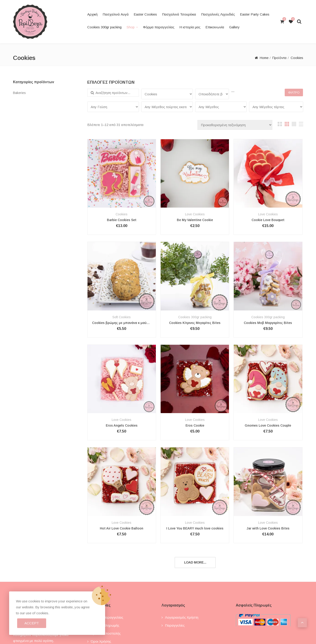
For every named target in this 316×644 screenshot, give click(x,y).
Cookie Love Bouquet (268, 220)
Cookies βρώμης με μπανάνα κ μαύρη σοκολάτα (122, 323)
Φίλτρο (294, 92)
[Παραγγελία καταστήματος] (235, 125)
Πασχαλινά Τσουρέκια (179, 14)
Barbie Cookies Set (122, 220)
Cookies (122, 214)
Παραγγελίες (175, 625)
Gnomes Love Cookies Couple (268, 425)
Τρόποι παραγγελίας (107, 617)
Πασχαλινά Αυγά (116, 14)
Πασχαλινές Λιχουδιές (218, 14)
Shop (131, 27)
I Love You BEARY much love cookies (195, 528)
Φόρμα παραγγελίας (159, 27)
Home (263, 58)
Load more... (195, 562)
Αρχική (92, 14)
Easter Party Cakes (255, 14)
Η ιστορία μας (190, 27)
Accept (32, 623)
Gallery (234, 27)
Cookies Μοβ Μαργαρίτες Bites (268, 323)
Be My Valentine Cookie (195, 220)
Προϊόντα (279, 58)
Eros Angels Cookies (122, 425)
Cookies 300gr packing (104, 27)
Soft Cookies (122, 317)
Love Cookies (195, 214)
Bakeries (19, 93)
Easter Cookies (145, 14)
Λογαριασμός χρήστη (182, 617)
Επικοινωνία (215, 27)
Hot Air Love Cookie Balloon (122, 528)
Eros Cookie (195, 425)
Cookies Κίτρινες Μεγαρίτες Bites (195, 323)
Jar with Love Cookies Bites (268, 528)
